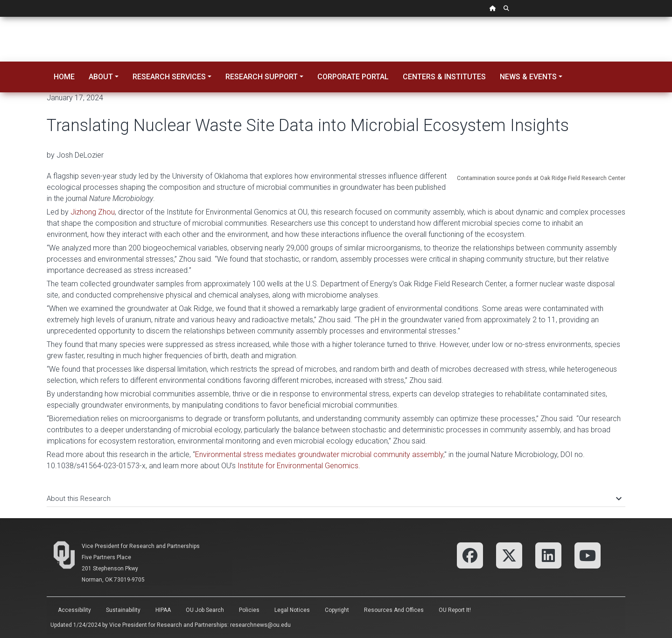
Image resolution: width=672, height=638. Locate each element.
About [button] (101, 77)
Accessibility (74, 610)
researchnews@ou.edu (260, 625)
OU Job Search (205, 610)
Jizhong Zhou (93, 212)
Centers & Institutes (444, 77)
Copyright (337, 610)
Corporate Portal (353, 77)
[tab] (336, 494)
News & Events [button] (528, 77)
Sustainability (123, 610)
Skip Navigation (0, 17)
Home (64, 77)
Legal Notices (292, 610)
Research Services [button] (169, 77)
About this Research (334, 499)
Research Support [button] (262, 77)
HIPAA (163, 610)
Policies (249, 610)
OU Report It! (455, 610)
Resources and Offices (394, 610)
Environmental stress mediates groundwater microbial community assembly (319, 454)
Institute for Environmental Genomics (298, 466)
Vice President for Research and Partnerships (141, 546)
